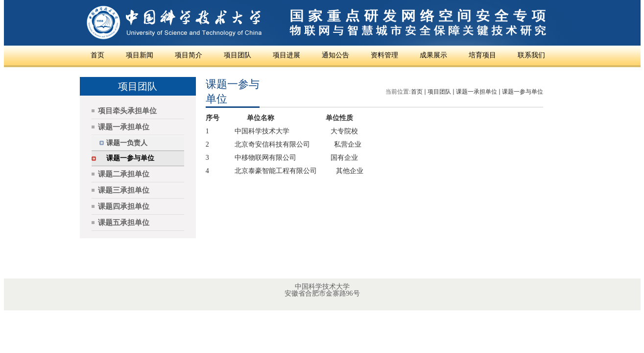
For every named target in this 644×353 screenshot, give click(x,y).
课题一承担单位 (477, 92)
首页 (417, 92)
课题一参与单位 (523, 92)
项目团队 (439, 92)
